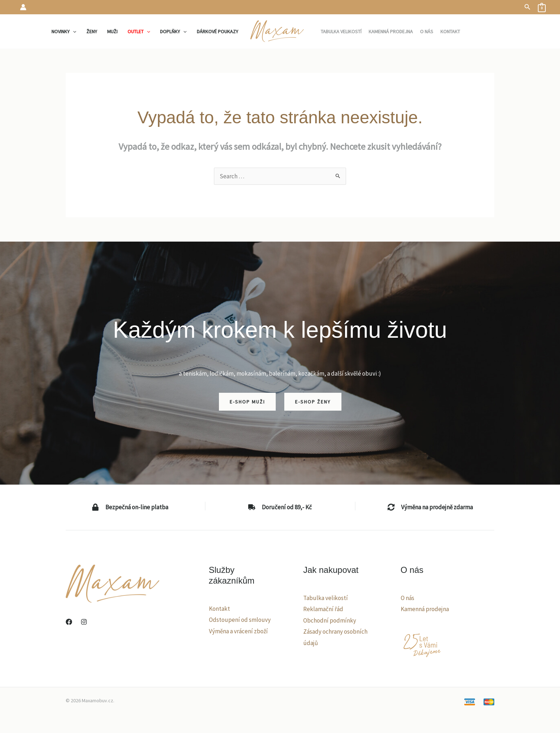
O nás (407, 598)
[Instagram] (84, 622)
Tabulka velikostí (326, 598)
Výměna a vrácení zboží (238, 631)
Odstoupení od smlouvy (240, 620)
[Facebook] (69, 622)
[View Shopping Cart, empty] (542, 7)
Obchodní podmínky (330, 620)
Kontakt (219, 609)
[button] (527, 7)
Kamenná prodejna (425, 609)
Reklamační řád (323, 609)
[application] (73, 31)
